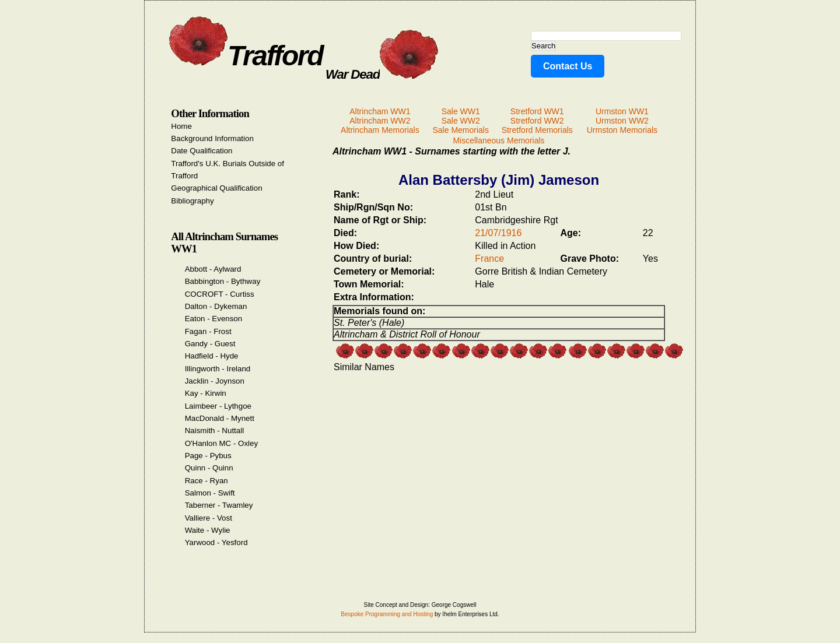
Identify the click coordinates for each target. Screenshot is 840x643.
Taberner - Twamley (219, 505)
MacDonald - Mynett (220, 418)
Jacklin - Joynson (215, 381)
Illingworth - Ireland (218, 369)
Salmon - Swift (210, 493)
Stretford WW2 (537, 121)
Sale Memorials (460, 130)
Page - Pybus (208, 456)
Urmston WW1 (622, 111)
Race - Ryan (206, 481)
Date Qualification (202, 151)
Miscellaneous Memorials (498, 140)
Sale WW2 (461, 121)
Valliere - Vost (209, 518)
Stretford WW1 (537, 111)
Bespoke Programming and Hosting (387, 614)
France (489, 259)
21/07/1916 (498, 233)
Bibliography (192, 201)
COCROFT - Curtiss (220, 294)
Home (181, 126)
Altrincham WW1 (380, 111)
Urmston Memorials (622, 130)
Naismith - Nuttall (214, 431)
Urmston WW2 (622, 121)
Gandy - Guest (210, 344)
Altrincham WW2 (380, 121)
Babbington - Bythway (223, 281)
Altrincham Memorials (380, 130)
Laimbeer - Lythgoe (218, 406)
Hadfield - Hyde (212, 356)
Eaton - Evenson (214, 319)
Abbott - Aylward (213, 269)
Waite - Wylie (208, 530)
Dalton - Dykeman (216, 306)
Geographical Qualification (216, 188)
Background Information (212, 138)
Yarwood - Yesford (216, 542)
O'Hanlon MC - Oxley (222, 443)
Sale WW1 (461, 111)
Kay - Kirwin (206, 393)
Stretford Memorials (537, 130)
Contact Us (568, 66)
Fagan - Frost (208, 331)
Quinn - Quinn (209, 468)
